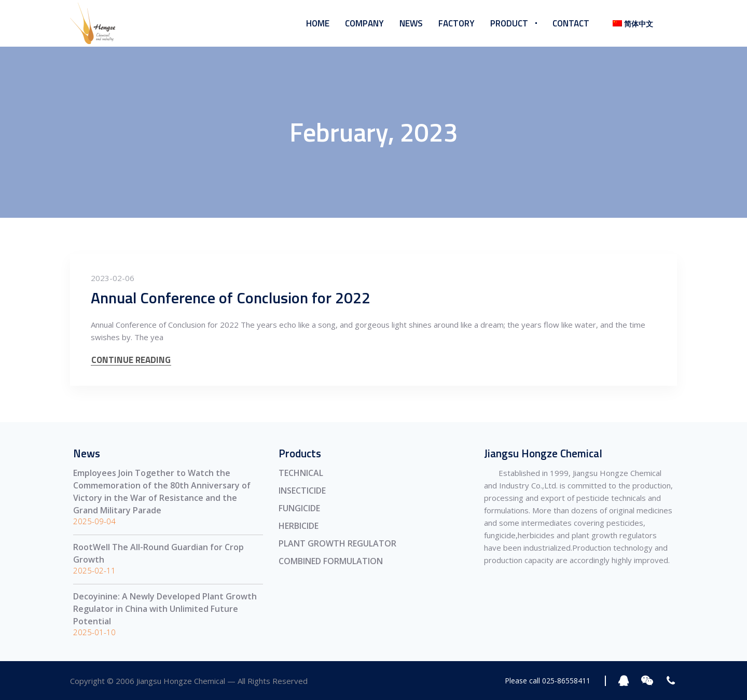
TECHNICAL (301, 473)
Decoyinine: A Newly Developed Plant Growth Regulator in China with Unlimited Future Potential (165, 609)
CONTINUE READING (131, 360)
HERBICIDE (299, 526)
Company (364, 23)
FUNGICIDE (299, 508)
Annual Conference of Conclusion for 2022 (231, 298)
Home (318, 23)
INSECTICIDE (302, 491)
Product (509, 23)
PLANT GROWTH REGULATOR (337, 543)
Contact (571, 23)
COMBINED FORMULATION (331, 561)
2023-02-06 (113, 278)
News (411, 23)
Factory (457, 23)
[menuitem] (631, 24)
